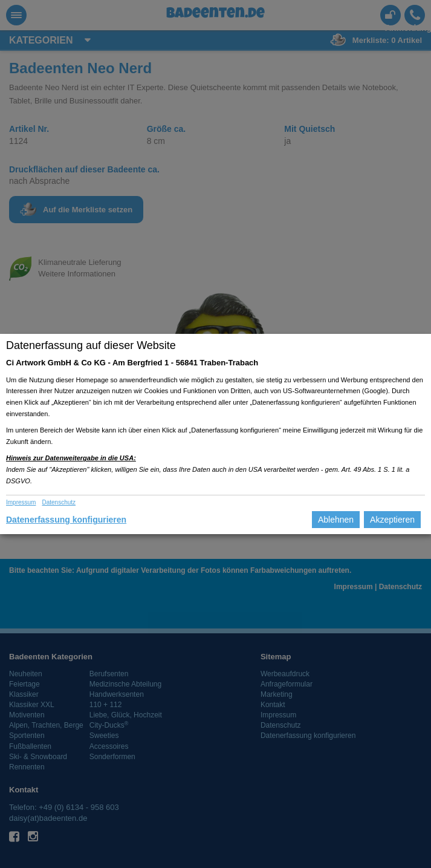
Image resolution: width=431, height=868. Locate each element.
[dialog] (215, 434)
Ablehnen (336, 520)
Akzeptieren (392, 520)
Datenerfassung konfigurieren (66, 520)
